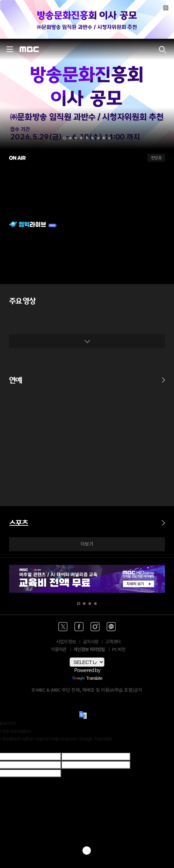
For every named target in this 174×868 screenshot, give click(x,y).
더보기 (87, 544)
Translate (87, 679)
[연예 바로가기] (163, 377)
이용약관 (59, 650)
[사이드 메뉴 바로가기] (10, 49)
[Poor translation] (17, 748)
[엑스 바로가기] (63, 627)
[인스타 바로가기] (95, 627)
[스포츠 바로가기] (163, 519)
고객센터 (113, 642)
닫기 (87, 851)
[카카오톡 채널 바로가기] (111, 627)
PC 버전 (119, 650)
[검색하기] (162, 49)
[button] (65, 138)
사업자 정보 (66, 642)
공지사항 (90, 642)
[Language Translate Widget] (87, 662)
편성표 (156, 158)
